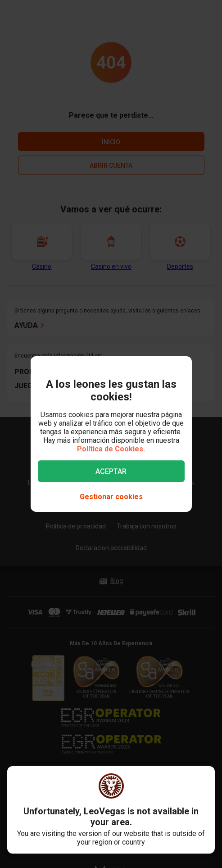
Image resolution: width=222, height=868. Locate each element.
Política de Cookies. (111, 449)
